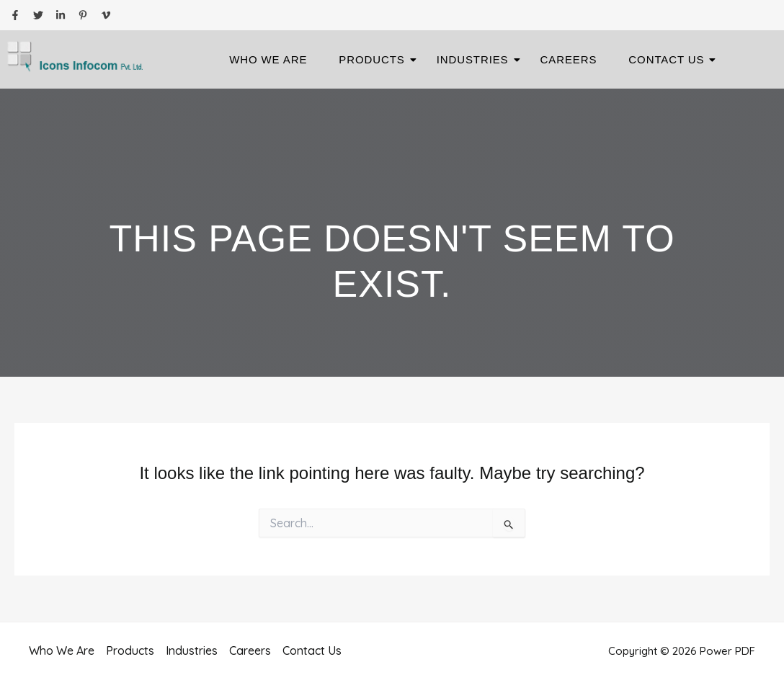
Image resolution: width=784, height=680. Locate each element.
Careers (569, 59)
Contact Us (671, 59)
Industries (477, 59)
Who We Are (268, 59)
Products (376, 59)
